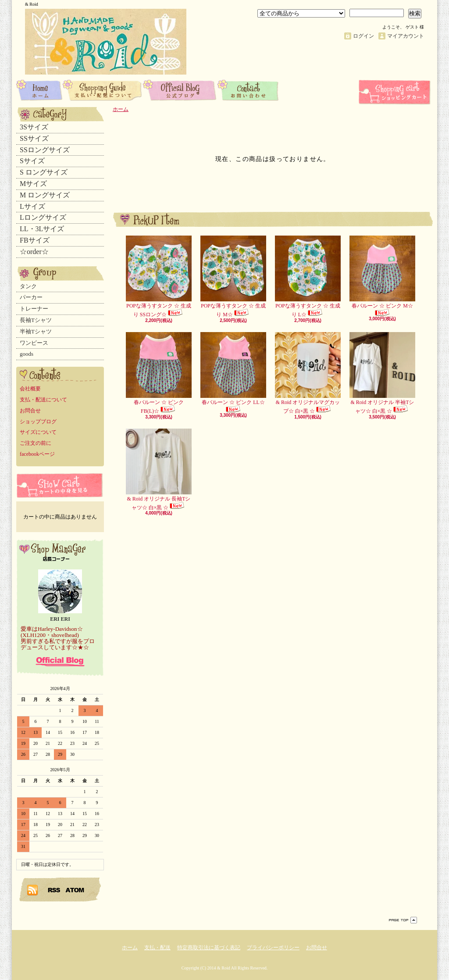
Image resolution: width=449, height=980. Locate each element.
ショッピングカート (396, 92)
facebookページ (37, 454)
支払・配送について (103, 90)
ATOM (75, 890)
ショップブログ (180, 90)
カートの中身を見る (60, 485)
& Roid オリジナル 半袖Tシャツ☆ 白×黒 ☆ (382, 373)
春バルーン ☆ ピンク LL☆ (233, 372)
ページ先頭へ (403, 920)
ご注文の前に (36, 443)
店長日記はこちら (60, 662)
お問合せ (248, 90)
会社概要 (30, 389)
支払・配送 (157, 948)
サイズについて (38, 432)
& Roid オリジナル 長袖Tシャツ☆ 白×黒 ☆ (159, 470)
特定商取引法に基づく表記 (209, 948)
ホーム (39, 90)
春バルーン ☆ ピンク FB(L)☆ (159, 373)
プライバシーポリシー (273, 948)
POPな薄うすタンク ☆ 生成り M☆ (233, 277)
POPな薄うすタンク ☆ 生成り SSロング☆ (159, 277)
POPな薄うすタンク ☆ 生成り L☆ (308, 277)
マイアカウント (406, 36)
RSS (54, 890)
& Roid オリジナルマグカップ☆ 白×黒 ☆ (308, 373)
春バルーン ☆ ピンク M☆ (382, 276)
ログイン (363, 36)
